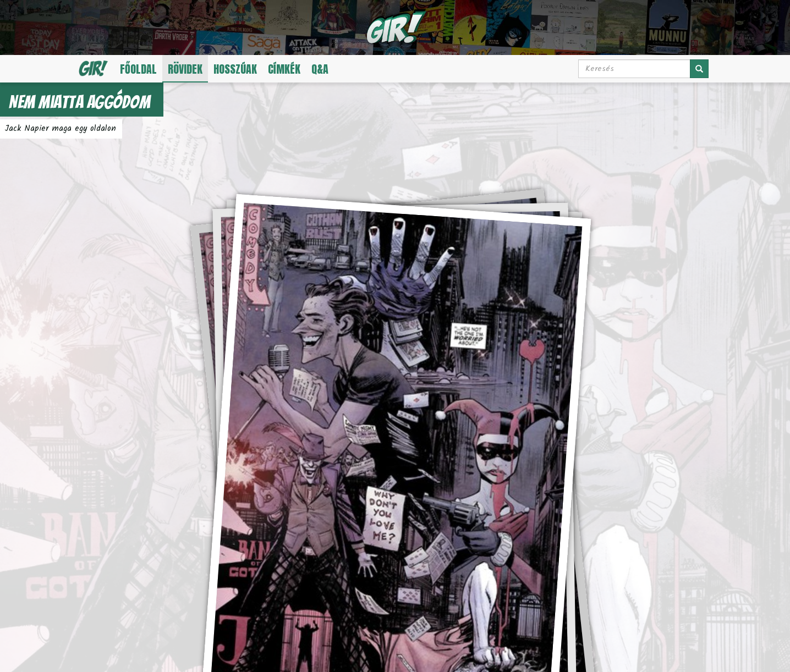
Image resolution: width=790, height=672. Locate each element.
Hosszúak (235, 69)
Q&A (320, 69)
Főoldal (138, 69)
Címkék (284, 69)
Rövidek (185, 69)
